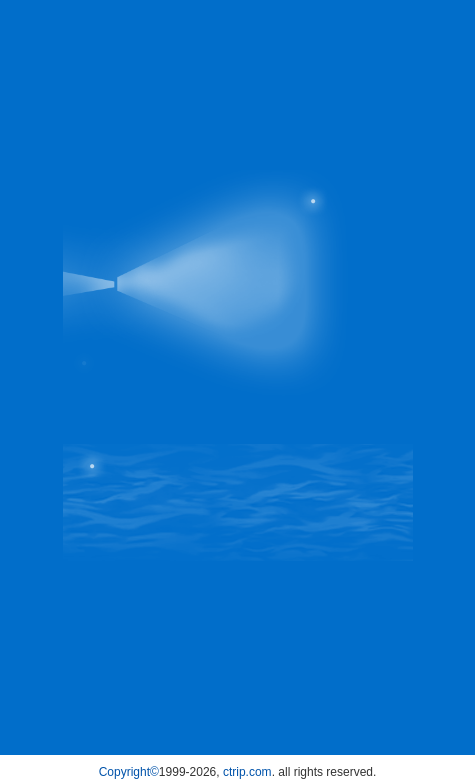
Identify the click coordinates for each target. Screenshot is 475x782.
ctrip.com (247, 772)
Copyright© (129, 772)
